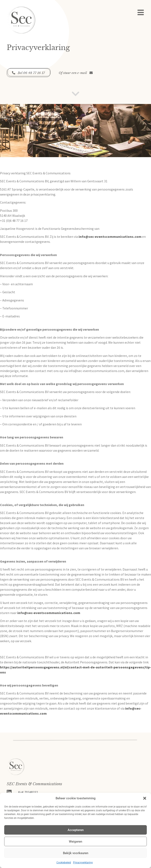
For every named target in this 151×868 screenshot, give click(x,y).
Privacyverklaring (83, 863)
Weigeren (75, 842)
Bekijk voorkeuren (76, 853)
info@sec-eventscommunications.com (110, 237)
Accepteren (76, 830)
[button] (145, 798)
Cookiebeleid (64, 863)
